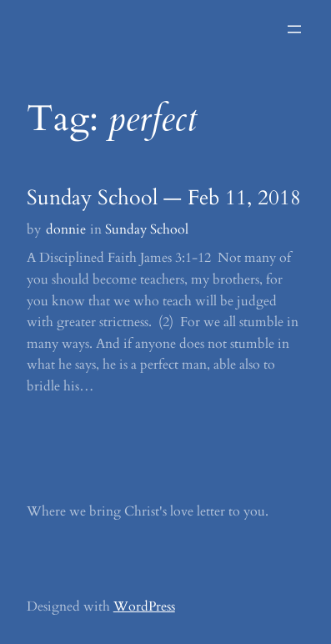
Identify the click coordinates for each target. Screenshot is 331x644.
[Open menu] (294, 29)
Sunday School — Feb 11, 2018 (164, 199)
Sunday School (147, 229)
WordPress (144, 606)
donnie (66, 229)
